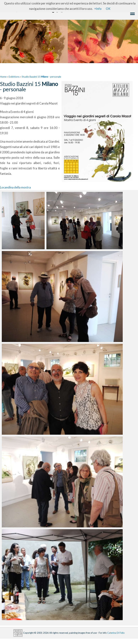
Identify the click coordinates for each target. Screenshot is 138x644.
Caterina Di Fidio (116, 633)
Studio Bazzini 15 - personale (41, 77)
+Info (98, 9)
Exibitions (14, 77)
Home (3, 77)
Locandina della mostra (15, 187)
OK (108, 9)
